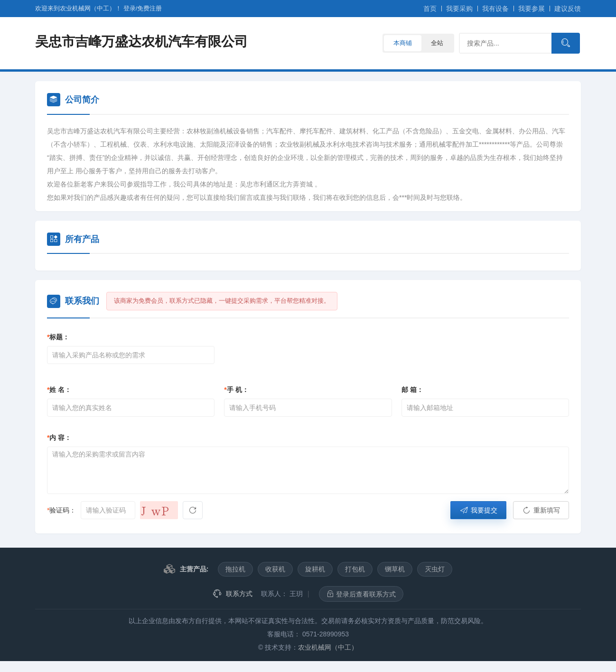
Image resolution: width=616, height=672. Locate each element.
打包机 (355, 569)
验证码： (61, 510)
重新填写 (541, 510)
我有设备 (495, 9)
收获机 (275, 569)
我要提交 (478, 510)
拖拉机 (235, 569)
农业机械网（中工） (328, 647)
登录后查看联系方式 (361, 594)
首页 (430, 9)
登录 (130, 8)
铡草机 (395, 569)
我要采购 (459, 9)
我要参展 (532, 9)
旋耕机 (315, 569)
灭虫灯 (435, 569)
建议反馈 (568, 9)
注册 (149, 8)
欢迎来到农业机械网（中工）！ (79, 8)
